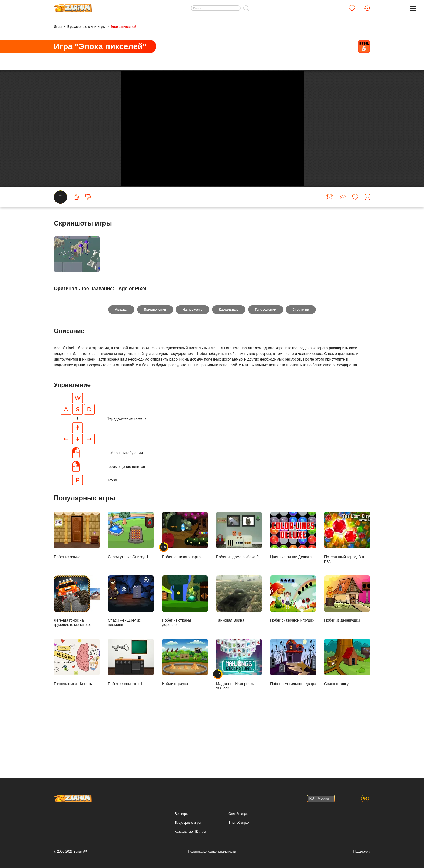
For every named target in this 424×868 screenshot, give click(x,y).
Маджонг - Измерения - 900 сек (239, 713)
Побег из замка (77, 584)
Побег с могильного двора (293, 711)
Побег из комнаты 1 (131, 711)
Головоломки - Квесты (77, 711)
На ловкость (192, 358)
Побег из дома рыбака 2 (239, 584)
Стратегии (302, 358)
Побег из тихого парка (185, 584)
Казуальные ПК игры (190, 832)
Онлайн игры (238, 814)
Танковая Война (239, 648)
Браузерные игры (188, 823)
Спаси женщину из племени (131, 650)
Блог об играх (239, 823)
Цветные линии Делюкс (293, 584)
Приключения (154, 358)
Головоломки (266, 358)
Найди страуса (185, 711)
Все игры (181, 814)
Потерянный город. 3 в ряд (347, 586)
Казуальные (229, 358)
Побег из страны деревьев (185, 650)
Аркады (120, 358)
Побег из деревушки (347, 648)
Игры (58, 26)
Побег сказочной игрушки (293, 648)
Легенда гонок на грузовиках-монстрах (77, 650)
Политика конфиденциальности (212, 852)
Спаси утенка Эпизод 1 (131, 584)
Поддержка (362, 852)
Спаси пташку (347, 711)
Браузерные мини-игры (86, 26)
